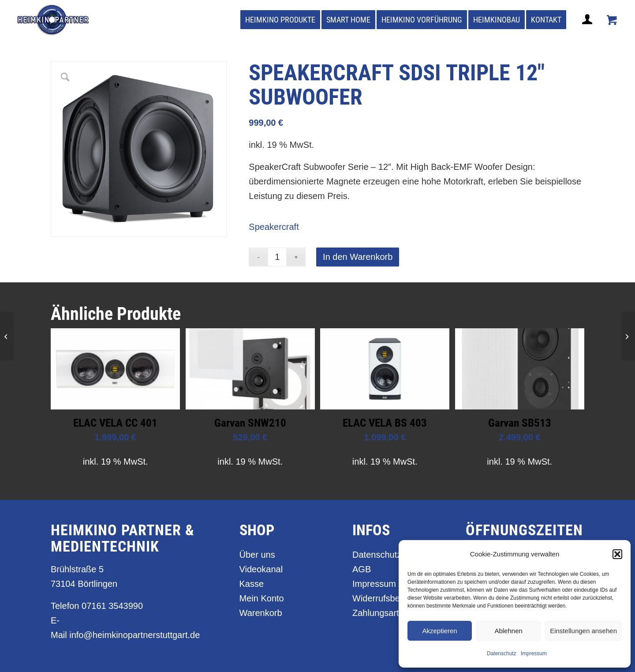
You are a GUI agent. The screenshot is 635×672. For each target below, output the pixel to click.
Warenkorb (261, 613)
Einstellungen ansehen (583, 631)
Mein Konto (262, 598)
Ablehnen (508, 631)
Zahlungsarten (381, 613)
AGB (362, 569)
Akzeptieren (439, 631)
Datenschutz (502, 653)
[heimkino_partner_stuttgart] (53, 20)
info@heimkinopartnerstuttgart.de (134, 635)
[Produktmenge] (277, 257)
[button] (617, 554)
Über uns (257, 555)
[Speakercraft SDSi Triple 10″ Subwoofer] (628, 336)
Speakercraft (274, 227)
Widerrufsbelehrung (391, 598)
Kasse (252, 584)
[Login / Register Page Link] (588, 30)
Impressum (534, 653)
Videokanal (261, 569)
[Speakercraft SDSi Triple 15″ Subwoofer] (7, 336)
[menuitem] (280, 20)
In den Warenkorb (358, 257)
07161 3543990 (112, 606)
